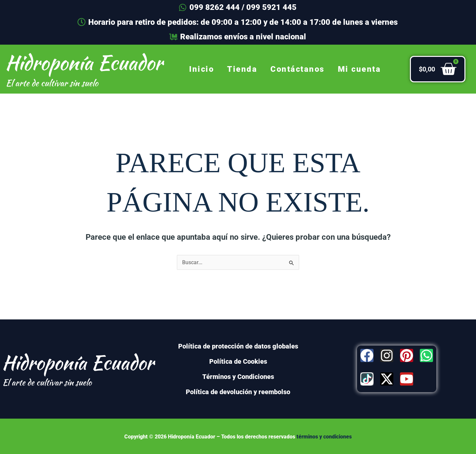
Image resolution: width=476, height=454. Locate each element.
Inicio (201, 69)
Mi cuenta (359, 69)
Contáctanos (297, 69)
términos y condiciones (324, 437)
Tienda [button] (242, 69)
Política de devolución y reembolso (238, 392)
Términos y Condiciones (238, 377)
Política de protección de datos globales (238, 346)
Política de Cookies (238, 361)
